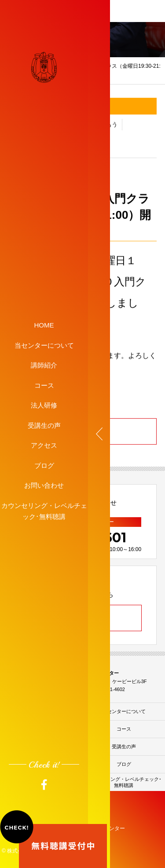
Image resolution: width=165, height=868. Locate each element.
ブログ (44, 465)
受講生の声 (44, 425)
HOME (44, 325)
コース (44, 385)
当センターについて (44, 345)
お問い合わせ (44, 485)
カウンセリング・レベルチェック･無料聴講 (44, 511)
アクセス (44, 445)
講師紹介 (44, 365)
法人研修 (44, 405)
